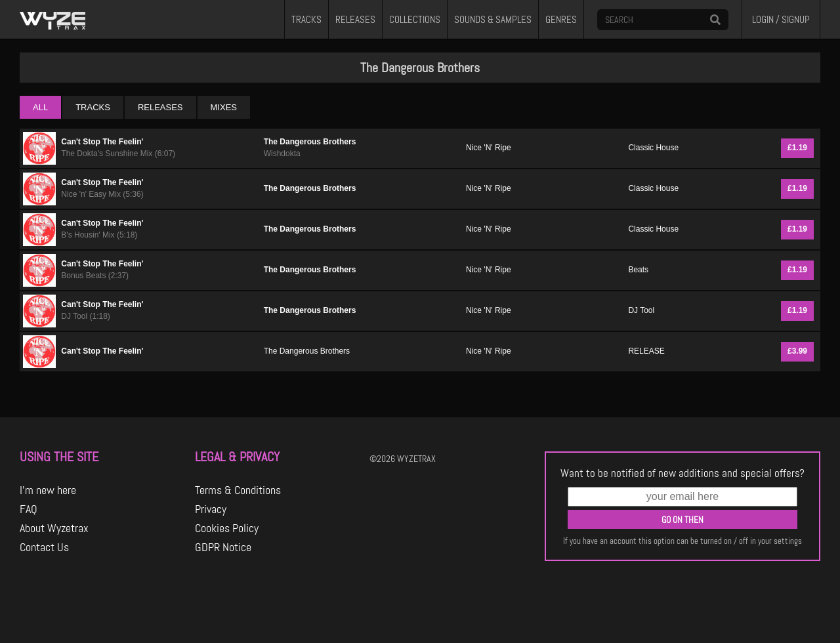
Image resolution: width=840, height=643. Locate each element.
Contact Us (44, 547)
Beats (638, 270)
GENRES (561, 20)
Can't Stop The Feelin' (102, 142)
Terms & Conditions (238, 490)
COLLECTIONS (415, 20)
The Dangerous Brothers (310, 142)
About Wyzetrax (54, 528)
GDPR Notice (223, 547)
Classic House (653, 148)
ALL (40, 107)
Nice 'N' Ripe (489, 148)
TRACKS (306, 20)
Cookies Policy (227, 528)
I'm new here (48, 490)
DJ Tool (641, 310)
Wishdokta (282, 154)
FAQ (29, 509)
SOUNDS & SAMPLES (493, 20)
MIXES (224, 107)
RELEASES (355, 20)
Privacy (211, 509)
